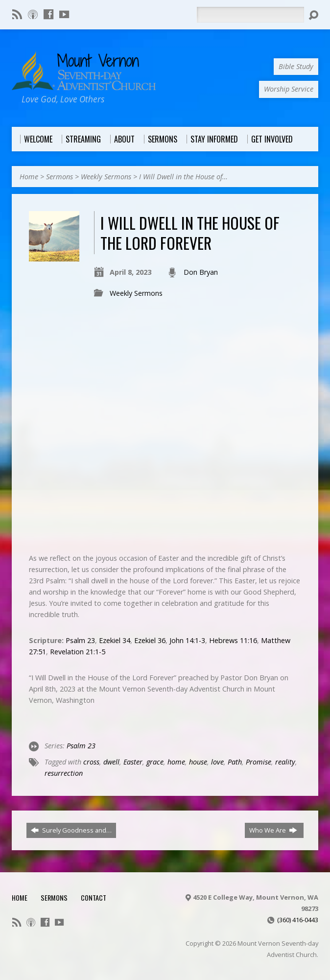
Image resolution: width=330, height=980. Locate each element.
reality (285, 762)
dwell (111, 762)
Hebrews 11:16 (233, 640)
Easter (133, 762)
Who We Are (273, 830)
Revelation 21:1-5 (78, 652)
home (176, 762)
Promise (259, 762)
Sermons (59, 177)
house (198, 762)
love (217, 762)
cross (91, 762)
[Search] (250, 15)
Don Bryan (201, 272)
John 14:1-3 (187, 640)
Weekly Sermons (106, 177)
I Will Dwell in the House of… (183, 177)
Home (29, 177)
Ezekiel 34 (115, 640)
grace (155, 762)
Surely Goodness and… (71, 830)
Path (235, 762)
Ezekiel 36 (150, 640)
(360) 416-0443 (298, 920)
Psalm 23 (80, 640)
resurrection (64, 773)
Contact (94, 897)
